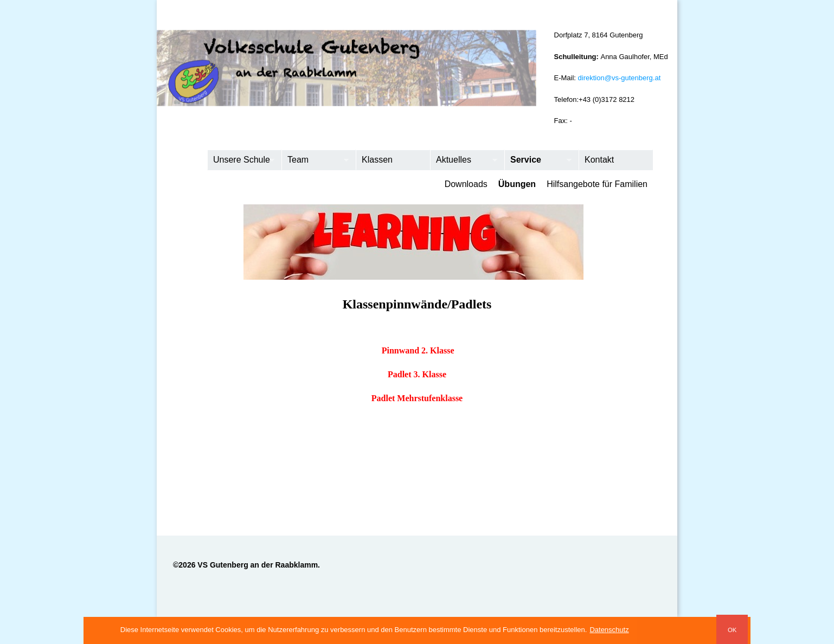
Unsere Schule (241, 160)
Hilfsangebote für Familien (597, 184)
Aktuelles (464, 160)
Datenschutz (609, 630)
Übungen (517, 184)
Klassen (377, 160)
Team (315, 160)
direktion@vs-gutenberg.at (620, 78)
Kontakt (599, 160)
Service (538, 160)
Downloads (466, 184)
